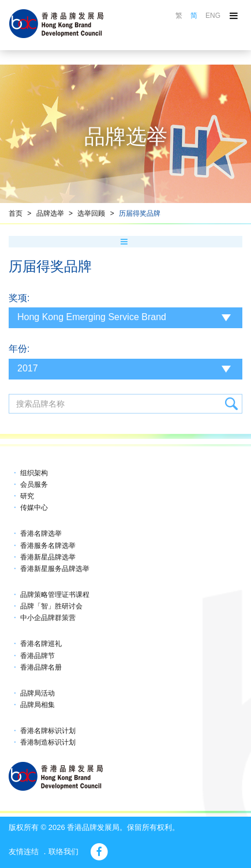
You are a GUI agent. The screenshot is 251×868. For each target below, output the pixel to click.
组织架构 (34, 473)
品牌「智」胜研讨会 (51, 606)
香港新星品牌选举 (48, 557)
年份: (19, 349)
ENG (213, 16)
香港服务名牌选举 (48, 546)
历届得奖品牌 (140, 213)
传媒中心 (34, 508)
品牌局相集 (38, 705)
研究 (27, 496)
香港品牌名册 (41, 667)
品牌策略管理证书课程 (55, 595)
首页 (16, 213)
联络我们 (63, 852)
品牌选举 (50, 213)
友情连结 (24, 852)
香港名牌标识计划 (48, 731)
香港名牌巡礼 (41, 644)
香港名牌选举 (41, 533)
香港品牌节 (38, 656)
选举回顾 (91, 213)
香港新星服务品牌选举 (55, 569)
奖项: (19, 298)
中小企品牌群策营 (48, 618)
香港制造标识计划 (48, 742)
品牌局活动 (38, 693)
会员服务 (34, 484)
